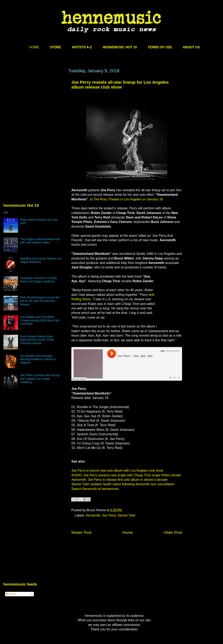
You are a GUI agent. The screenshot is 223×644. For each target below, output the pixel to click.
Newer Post (81, 532)
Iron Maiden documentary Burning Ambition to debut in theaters (38, 359)
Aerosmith (93, 515)
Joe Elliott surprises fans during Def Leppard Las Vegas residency (40, 379)
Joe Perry (109, 515)
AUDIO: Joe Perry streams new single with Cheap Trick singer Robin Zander (126, 475)
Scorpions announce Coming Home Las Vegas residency (39, 280)
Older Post (173, 532)
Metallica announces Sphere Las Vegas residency (41, 260)
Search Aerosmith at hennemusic (95, 489)
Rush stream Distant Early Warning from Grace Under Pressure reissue (37, 340)
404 (6, 213)
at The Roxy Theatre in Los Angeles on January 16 (127, 199)
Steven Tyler (127, 515)
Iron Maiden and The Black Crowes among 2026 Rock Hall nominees (40, 320)
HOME (34, 47)
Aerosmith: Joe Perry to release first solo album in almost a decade (120, 480)
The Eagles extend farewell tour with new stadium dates (40, 241)
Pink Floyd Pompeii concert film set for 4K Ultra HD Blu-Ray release (40, 301)
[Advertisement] (34, 107)
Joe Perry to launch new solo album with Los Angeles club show (117, 471)
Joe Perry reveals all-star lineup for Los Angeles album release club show (120, 85)
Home (128, 532)
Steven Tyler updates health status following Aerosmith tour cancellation (123, 484)
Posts (11, 594)
